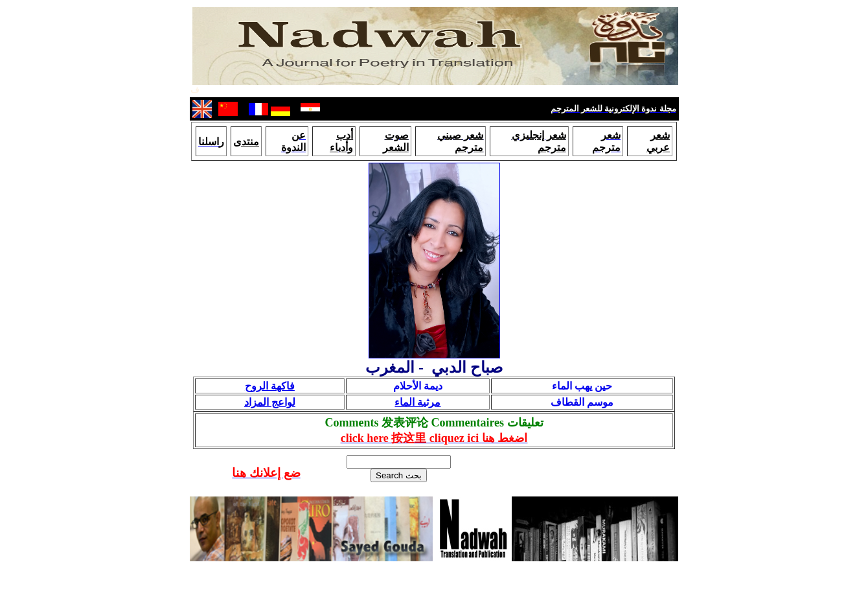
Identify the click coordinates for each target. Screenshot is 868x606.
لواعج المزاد (270, 402)
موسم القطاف (582, 402)
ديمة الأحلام (418, 386)
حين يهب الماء (582, 386)
